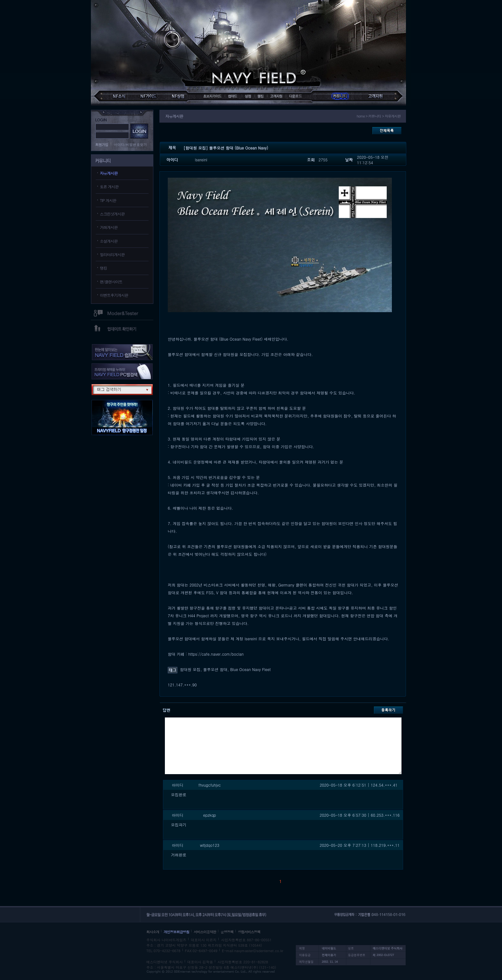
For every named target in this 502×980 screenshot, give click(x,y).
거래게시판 (109, 227)
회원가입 (102, 145)
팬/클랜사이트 (111, 282)
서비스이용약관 (205, 932)
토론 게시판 (109, 186)
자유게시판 (109, 173)
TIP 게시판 (108, 200)
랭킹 (103, 268)
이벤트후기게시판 (114, 295)
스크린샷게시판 (112, 214)
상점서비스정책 (249, 932)
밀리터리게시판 (112, 254)
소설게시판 (109, 241)
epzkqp (210, 815)
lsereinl (201, 160)
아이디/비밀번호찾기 (131, 145)
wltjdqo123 (210, 845)
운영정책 (227, 932)
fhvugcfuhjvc (210, 785)
